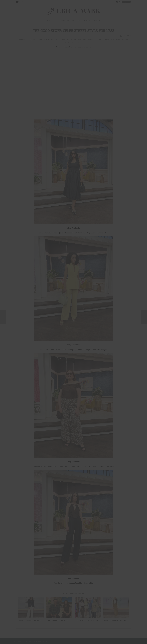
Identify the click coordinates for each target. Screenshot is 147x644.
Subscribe (20, 2)
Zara (60, 583)
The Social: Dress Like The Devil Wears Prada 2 (32, 621)
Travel (87, 21)
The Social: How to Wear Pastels (117, 621)
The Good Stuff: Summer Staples (60, 621)
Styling (76, 21)
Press (97, 21)
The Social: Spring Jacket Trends (88, 621)
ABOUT (51, 21)
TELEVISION (63, 21)
